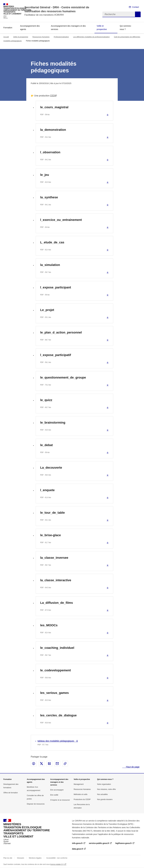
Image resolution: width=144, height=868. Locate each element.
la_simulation (50, 265)
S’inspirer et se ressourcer (60, 800)
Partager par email (57, 764)
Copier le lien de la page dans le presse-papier (65, 764)
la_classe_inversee (54, 558)
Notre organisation (104, 784)
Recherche (138, 14)
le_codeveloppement (56, 670)
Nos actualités (102, 794)
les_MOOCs (49, 625)
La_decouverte (51, 468)
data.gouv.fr (78, 849)
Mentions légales (35, 858)
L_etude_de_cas (52, 242)
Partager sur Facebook (34, 764)
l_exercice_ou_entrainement (61, 220)
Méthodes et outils (81, 794)
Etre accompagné (57, 790)
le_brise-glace (51, 535)
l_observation (50, 152)
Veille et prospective (102, 28)
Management (79, 784)
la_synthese (49, 197)
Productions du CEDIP (82, 799)
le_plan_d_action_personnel (61, 332)
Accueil (6, 37)
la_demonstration (53, 130)
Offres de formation (11, 793)
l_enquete (47, 490)
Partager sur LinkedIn (49, 764)
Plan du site (8, 858)
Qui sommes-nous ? (126, 28)
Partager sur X (41, 764)
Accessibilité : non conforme (57, 858)
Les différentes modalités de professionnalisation (91, 37)
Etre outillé (54, 795)
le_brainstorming (53, 423)
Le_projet (47, 310)
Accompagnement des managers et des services (68, 28)
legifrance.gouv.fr (123, 843)
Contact (136, 7)
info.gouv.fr (77, 843)
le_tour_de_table (53, 513)
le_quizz (46, 400)
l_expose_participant (56, 287)
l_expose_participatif (56, 355)
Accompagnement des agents (30, 28)
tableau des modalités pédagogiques (56, 741)
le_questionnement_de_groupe (63, 377)
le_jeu (45, 175)
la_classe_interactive (56, 580)
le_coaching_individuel (57, 648)
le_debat (46, 445)
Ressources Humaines (41, 37)
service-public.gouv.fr (99, 843)
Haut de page (132, 767)
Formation (8, 28)
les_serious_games (54, 693)
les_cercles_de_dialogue (58, 715)
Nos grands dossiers (105, 799)
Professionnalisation (61, 37)
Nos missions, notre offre (107, 789)
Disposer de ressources (36, 804)
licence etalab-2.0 (57, 864)
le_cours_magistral (54, 107)
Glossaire (21, 858)
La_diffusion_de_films (57, 603)
